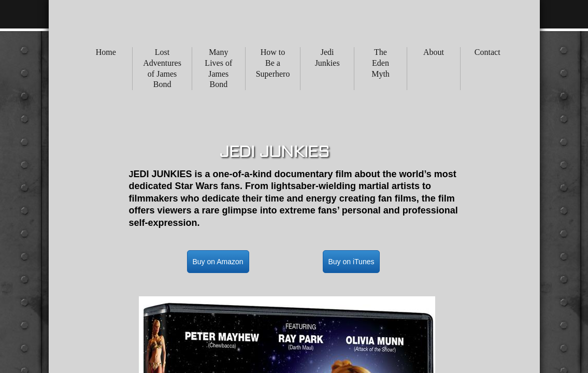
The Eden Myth (381, 63)
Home (106, 52)
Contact (487, 52)
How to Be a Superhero (273, 63)
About (434, 52)
